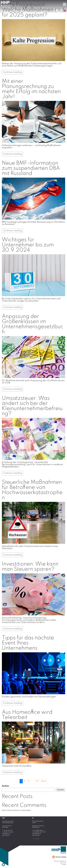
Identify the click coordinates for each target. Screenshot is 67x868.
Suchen (5, 786)
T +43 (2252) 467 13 (38, 830)
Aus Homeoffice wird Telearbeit (27, 715)
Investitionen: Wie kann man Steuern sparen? (30, 567)
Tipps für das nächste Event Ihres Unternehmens (28, 643)
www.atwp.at (36, 835)
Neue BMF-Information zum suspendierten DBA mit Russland (31, 168)
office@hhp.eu (6, 834)
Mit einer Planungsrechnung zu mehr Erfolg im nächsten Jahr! (31, 89)
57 (37, 781)
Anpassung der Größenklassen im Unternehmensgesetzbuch (33, 324)
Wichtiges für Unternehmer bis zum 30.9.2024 (28, 245)
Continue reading (12, 72)
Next (44, 781)
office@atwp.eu (37, 834)
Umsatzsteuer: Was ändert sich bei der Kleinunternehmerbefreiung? (32, 406)
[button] (3, 865)
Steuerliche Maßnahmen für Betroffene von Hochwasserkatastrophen (32, 490)
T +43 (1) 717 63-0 (7, 830)
